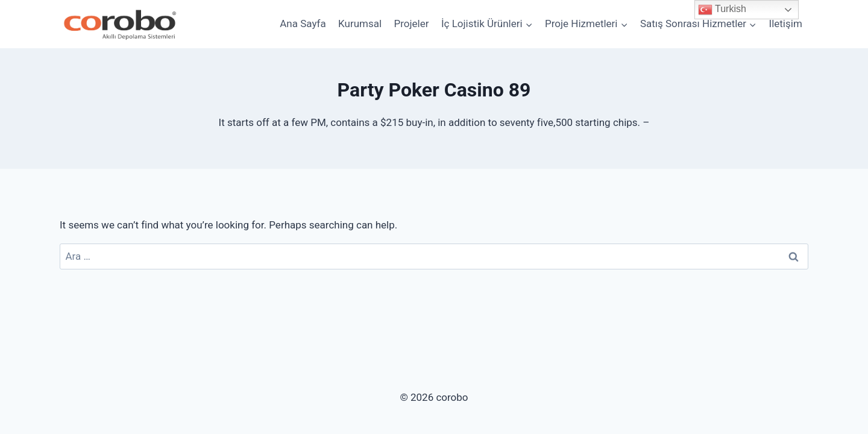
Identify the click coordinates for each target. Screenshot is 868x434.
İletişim (786, 24)
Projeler (412, 24)
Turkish (722, 10)
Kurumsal (360, 24)
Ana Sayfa (303, 24)
